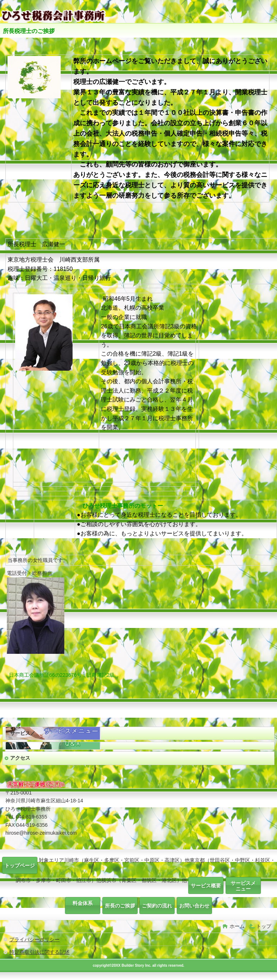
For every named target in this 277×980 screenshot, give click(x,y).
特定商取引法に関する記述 (40, 952)
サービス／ (23, 733)
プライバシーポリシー (34, 939)
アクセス (20, 758)
